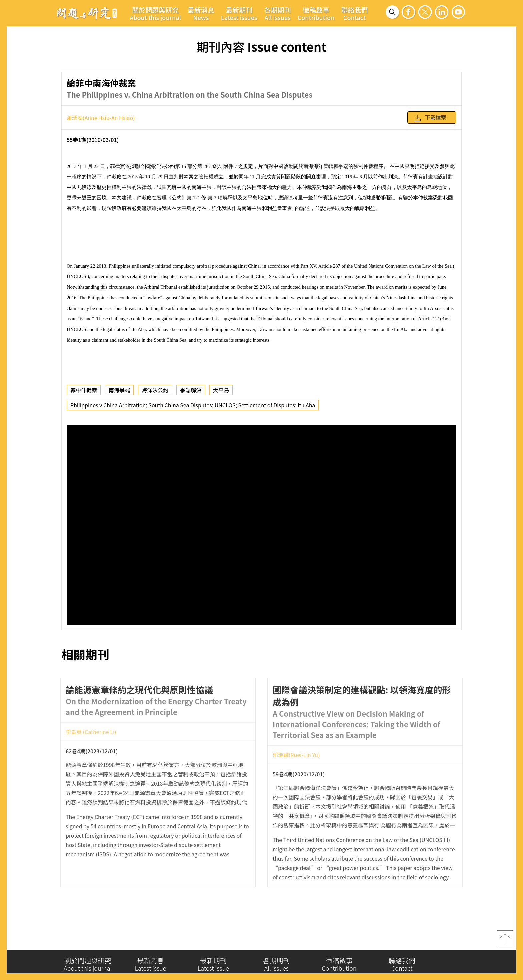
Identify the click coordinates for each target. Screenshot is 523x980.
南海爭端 (119, 389)
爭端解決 (191, 389)
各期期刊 (278, 13)
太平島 (221, 389)
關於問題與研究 (155, 13)
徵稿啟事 (316, 13)
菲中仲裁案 (84, 389)
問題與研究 (87, 13)
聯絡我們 (354, 13)
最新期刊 (239, 13)
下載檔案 (430, 117)
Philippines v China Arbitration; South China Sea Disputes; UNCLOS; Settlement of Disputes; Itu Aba (193, 404)
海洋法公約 (155, 389)
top (505, 939)
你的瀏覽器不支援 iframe (261, 524)
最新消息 (201, 13)
